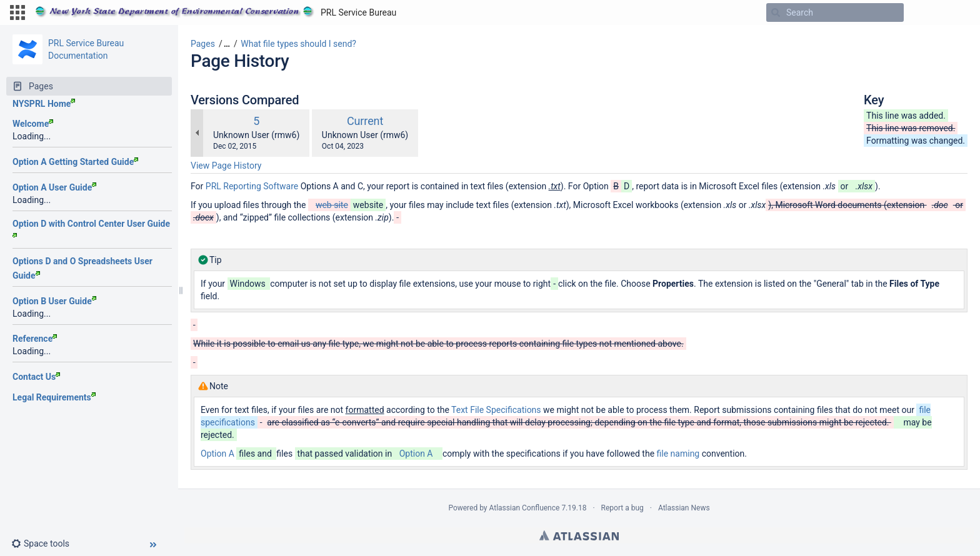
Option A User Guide (54, 187)
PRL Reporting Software (252, 186)
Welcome (33, 124)
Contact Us (36, 377)
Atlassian (579, 535)
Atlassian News (684, 508)
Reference (35, 339)
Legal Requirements (54, 397)
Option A (217, 454)
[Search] (776, 12)
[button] (17, 12)
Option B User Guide (54, 301)
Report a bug (622, 508)
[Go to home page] (216, 12)
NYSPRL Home (44, 104)
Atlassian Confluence (525, 508)
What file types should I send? (298, 44)
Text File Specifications (496, 410)
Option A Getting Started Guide (75, 162)
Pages (203, 44)
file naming (678, 454)
